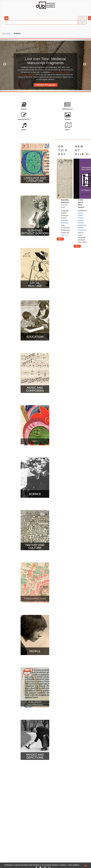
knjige (80, 235)
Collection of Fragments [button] (45, 85)
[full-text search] (84, 20)
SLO (4, 34)
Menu (17, 34)
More (60, 239)
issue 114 (65, 235)
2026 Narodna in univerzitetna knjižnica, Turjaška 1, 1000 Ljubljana (54, 865)
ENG (9, 34)
